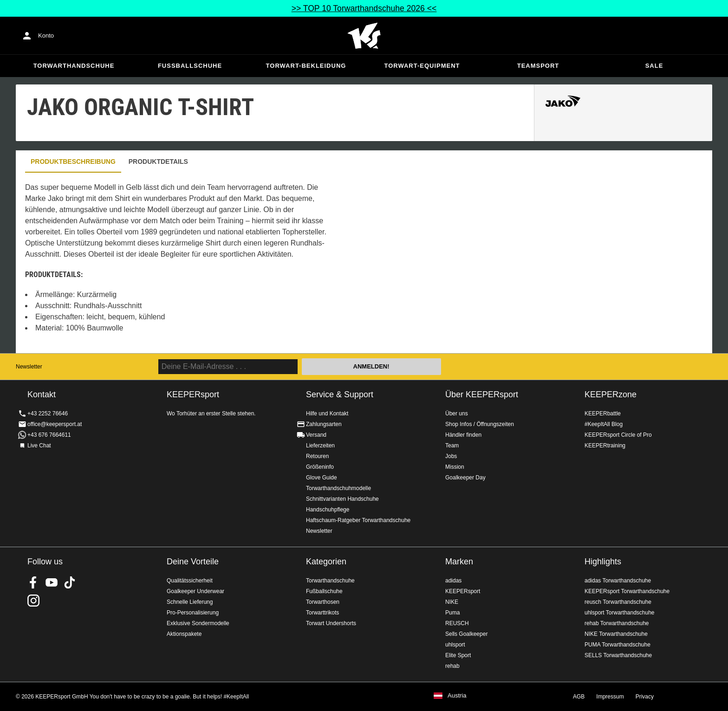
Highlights (603, 562)
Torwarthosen (323, 602)
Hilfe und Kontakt (327, 414)
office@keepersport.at (55, 424)
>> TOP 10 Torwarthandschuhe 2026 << (364, 8)
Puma (452, 613)
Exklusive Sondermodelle (198, 623)
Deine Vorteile (193, 562)
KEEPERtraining (605, 446)
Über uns (457, 414)
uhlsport (455, 645)
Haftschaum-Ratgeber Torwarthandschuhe (358, 520)
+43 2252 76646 (48, 414)
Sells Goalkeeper (466, 634)
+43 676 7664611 (49, 435)
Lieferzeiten (320, 446)
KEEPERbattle (603, 414)
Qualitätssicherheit (190, 581)
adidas (453, 581)
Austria (457, 696)
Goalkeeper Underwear (195, 591)
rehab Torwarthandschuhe (617, 623)
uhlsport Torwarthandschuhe (620, 613)
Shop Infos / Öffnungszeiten (480, 424)
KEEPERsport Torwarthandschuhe (627, 591)
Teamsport (538, 66)
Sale (654, 66)
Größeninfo (320, 467)
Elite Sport (458, 655)
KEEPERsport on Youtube (52, 582)
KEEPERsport (463, 591)
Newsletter (29, 367)
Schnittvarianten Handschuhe (342, 499)
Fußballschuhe (190, 66)
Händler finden (463, 435)
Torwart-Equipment (422, 66)
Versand (316, 435)
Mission (455, 467)
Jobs (451, 456)
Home (364, 36)
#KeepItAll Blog (604, 424)
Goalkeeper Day (465, 478)
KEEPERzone (611, 394)
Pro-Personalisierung (193, 613)
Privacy (645, 697)
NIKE (452, 602)
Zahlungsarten (324, 424)
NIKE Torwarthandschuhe (616, 634)
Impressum (610, 697)
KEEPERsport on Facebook (33, 582)
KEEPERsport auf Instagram (33, 601)
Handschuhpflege (328, 510)
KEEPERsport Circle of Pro (618, 435)
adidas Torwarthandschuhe (618, 581)
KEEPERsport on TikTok (70, 582)
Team (452, 446)
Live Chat (39, 446)
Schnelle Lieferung (190, 602)
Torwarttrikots (322, 613)
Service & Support (340, 394)
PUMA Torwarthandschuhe (617, 645)
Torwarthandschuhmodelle (338, 488)
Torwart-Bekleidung (306, 66)
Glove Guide (322, 478)
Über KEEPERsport (482, 394)
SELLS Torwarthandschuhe (618, 655)
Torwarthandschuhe (74, 66)
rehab (452, 666)
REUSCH (457, 623)
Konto (46, 36)
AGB (579, 697)
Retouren (317, 456)
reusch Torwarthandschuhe (618, 602)
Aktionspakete (184, 634)
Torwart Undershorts (331, 623)
